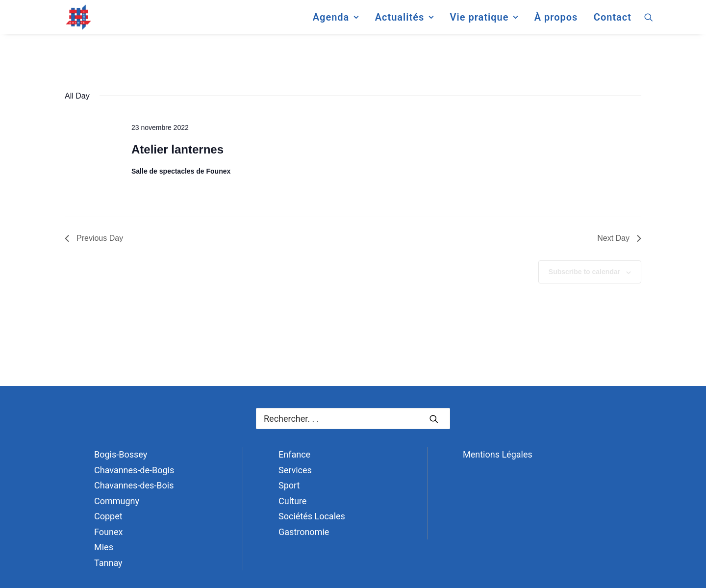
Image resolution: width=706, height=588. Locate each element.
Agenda (336, 22)
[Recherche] (353, 419)
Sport (289, 485)
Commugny (117, 501)
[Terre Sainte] (70, 22)
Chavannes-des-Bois (134, 485)
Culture (292, 501)
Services (295, 470)
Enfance (294, 454)
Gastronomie (304, 532)
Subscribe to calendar (584, 272)
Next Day (619, 238)
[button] (649, 22)
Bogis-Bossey (121, 454)
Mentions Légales (498, 454)
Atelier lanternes (177, 149)
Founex (108, 532)
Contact (613, 22)
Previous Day (94, 238)
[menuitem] (336, 22)
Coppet (108, 516)
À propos (556, 22)
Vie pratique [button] (484, 22)
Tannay (108, 563)
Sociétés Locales (312, 516)
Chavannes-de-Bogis (134, 470)
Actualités (404, 22)
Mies (104, 547)
